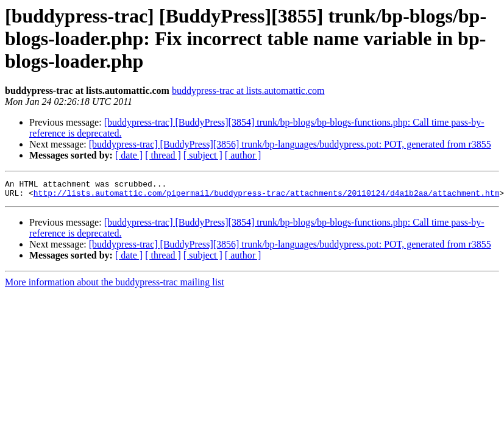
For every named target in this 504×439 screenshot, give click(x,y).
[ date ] (129, 155)
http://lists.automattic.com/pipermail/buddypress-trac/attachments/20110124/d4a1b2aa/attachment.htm (266, 196)
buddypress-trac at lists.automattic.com (248, 91)
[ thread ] (163, 155)
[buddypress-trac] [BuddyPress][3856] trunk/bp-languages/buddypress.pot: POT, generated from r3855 (290, 144)
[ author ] (243, 155)
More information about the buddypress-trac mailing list (115, 286)
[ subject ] (203, 155)
